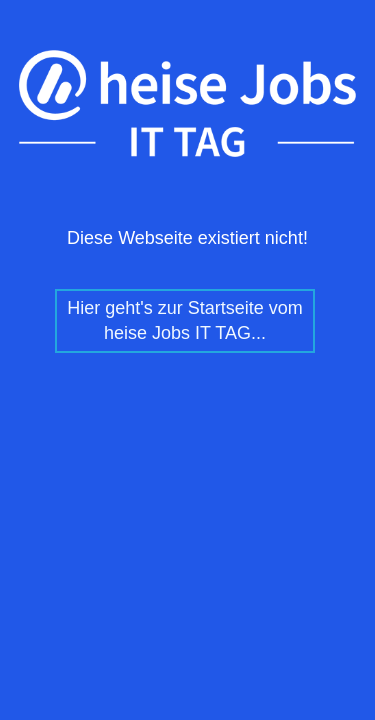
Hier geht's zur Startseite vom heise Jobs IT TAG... (185, 320)
